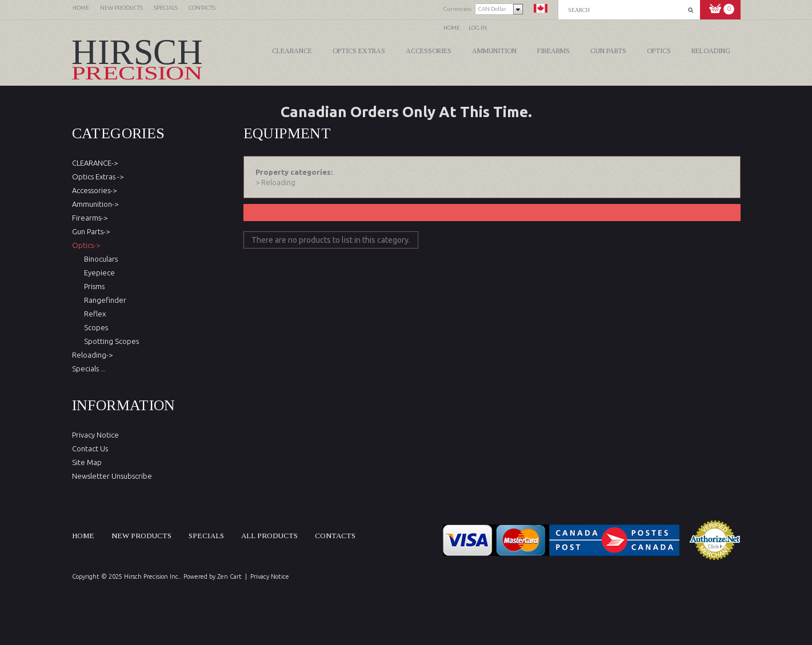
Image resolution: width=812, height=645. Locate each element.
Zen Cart (229, 576)
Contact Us (90, 448)
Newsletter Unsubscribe (112, 476)
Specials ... (89, 368)
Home (452, 28)
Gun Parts (608, 51)
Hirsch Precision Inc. (152, 576)
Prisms (93, 286)
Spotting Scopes (110, 341)
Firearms (553, 51)
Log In (478, 28)
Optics (659, 51)
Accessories (429, 51)
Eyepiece (98, 273)
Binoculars (99, 259)
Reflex (93, 314)
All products (269, 536)
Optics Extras (359, 51)
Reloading (711, 51)
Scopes (94, 327)
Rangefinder (103, 300)
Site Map (87, 462)
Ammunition (494, 51)
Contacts (335, 536)
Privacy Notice (95, 435)
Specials (206, 536)
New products (141, 536)
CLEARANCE (292, 51)
